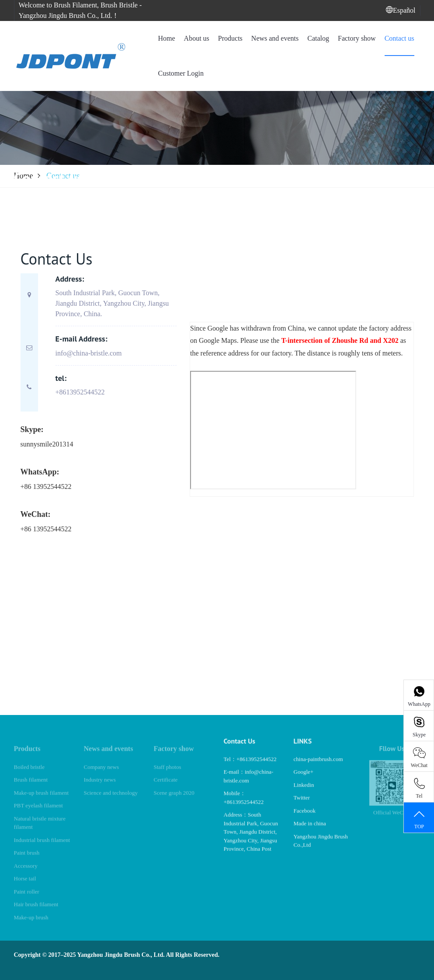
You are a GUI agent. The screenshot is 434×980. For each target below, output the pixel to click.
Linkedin (304, 792)
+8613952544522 (80, 392)
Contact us (399, 38)
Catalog (318, 38)
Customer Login (181, 73)
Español (401, 10)
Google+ (304, 779)
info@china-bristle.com (89, 353)
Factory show (357, 38)
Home (166, 38)
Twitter (302, 805)
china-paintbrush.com (318, 766)
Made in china (310, 831)
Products (230, 38)
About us (197, 38)
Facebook (305, 818)
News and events (275, 38)
